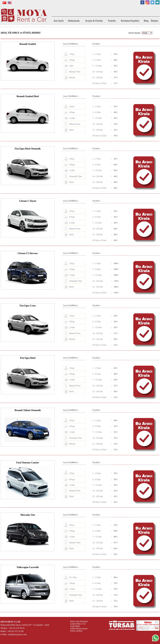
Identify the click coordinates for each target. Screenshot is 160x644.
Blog (146, 21)
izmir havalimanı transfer (81, 633)
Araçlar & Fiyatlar (94, 21)
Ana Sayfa (59, 21)
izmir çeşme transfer (79, 636)
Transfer (112, 21)
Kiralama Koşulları (130, 21)
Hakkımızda (74, 21)
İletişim (154, 21)
